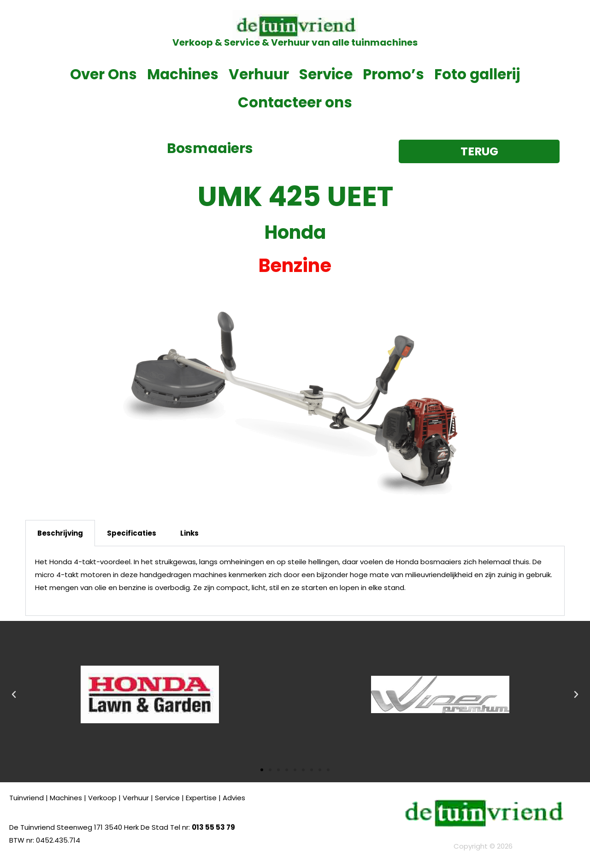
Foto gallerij (477, 74)
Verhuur (259, 74)
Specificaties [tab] (132, 533)
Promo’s (393, 74)
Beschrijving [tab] (60, 533)
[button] (14, 695)
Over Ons (103, 74)
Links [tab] (189, 533)
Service (326, 74)
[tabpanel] (295, 581)
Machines (183, 74)
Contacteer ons (295, 102)
